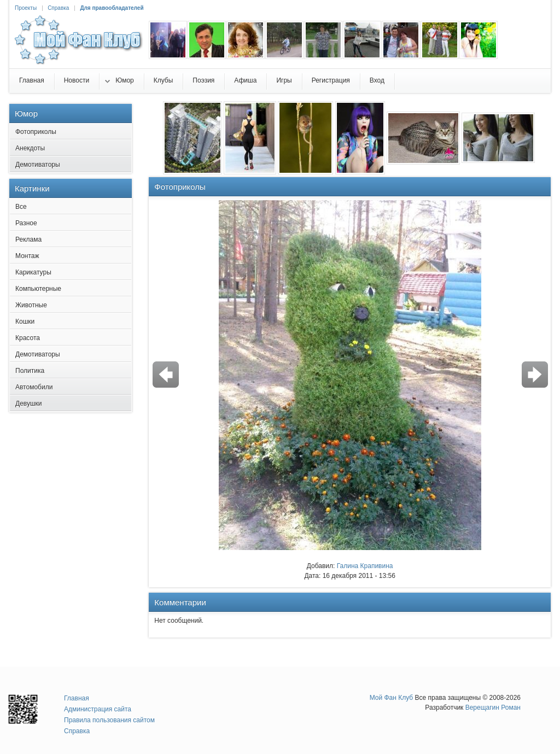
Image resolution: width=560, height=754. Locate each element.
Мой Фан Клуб (392, 698)
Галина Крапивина (365, 566)
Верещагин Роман (493, 708)
